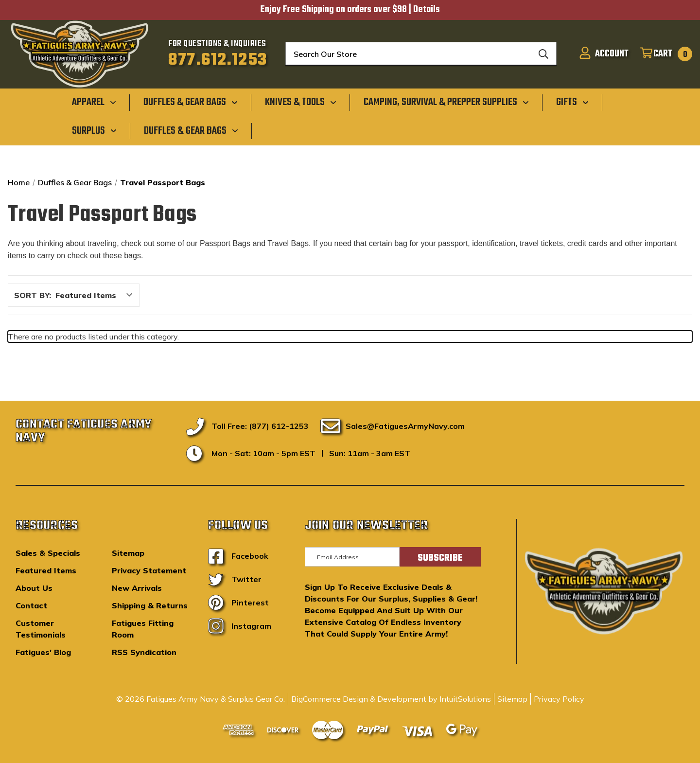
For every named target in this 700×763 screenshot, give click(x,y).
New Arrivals (137, 588)
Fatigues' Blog (43, 652)
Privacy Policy (559, 699)
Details (427, 10)
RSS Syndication (144, 652)
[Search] (543, 54)
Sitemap (128, 553)
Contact (31, 605)
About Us (34, 588)
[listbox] (96, 295)
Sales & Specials (48, 553)
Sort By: (33, 295)
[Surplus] (94, 130)
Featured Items (46, 570)
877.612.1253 (218, 60)
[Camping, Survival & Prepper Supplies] (446, 102)
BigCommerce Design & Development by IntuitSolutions (391, 699)
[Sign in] (601, 54)
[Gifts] (572, 102)
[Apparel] (94, 102)
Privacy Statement (149, 570)
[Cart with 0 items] (662, 54)
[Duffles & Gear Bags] (191, 102)
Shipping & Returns (150, 605)
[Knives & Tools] (301, 102)
